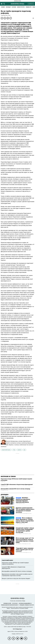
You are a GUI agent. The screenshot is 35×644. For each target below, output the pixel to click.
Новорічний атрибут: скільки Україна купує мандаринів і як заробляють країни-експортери (25, 530)
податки (19, 450)
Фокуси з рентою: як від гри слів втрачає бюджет (16, 579)
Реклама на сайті (7, 603)
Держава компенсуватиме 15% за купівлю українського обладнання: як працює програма (25, 510)
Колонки (14, 7)
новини (3, 7)
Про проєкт (15, 603)
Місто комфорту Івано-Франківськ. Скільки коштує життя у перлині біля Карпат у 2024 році (25, 520)
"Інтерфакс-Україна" (7, 612)
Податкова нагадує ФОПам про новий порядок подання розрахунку (16, 480)
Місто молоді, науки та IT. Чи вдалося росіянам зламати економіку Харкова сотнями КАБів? (25, 540)
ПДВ (24, 450)
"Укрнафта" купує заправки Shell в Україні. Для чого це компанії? (25, 550)
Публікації (8, 7)
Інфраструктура (21, 7)
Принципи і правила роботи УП (27, 605)
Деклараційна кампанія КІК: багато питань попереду (15, 489)
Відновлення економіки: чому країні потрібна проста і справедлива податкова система (17, 575)
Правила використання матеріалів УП (10, 605)
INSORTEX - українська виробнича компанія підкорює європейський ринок (23, 500)
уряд (14, 450)
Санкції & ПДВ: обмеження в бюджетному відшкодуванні (17, 485)
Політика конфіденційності (25, 603)
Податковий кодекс (6, 450)
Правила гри (29, 7)
